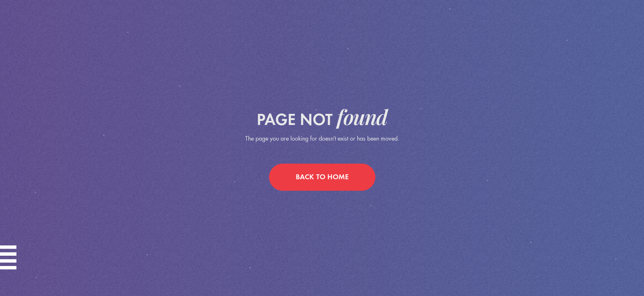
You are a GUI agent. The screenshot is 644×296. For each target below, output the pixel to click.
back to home (322, 177)
